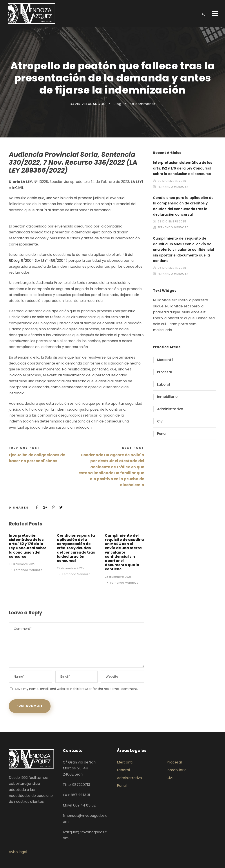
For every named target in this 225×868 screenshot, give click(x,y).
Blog (118, 104)
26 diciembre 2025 (118, 577)
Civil (161, 421)
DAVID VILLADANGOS (88, 104)
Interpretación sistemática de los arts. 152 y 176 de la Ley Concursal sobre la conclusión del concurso (28, 546)
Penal (162, 434)
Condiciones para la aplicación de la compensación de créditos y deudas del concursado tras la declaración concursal (76, 548)
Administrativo (170, 409)
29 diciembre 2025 (70, 568)
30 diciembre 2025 (22, 564)
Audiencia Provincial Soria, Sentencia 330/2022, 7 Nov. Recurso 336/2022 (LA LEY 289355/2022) (73, 162)
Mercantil (165, 360)
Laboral (164, 384)
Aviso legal (18, 852)
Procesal (164, 372)
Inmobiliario (167, 397)
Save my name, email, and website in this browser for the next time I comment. (76, 689)
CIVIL (19, 188)
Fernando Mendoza (28, 570)
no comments (142, 104)
